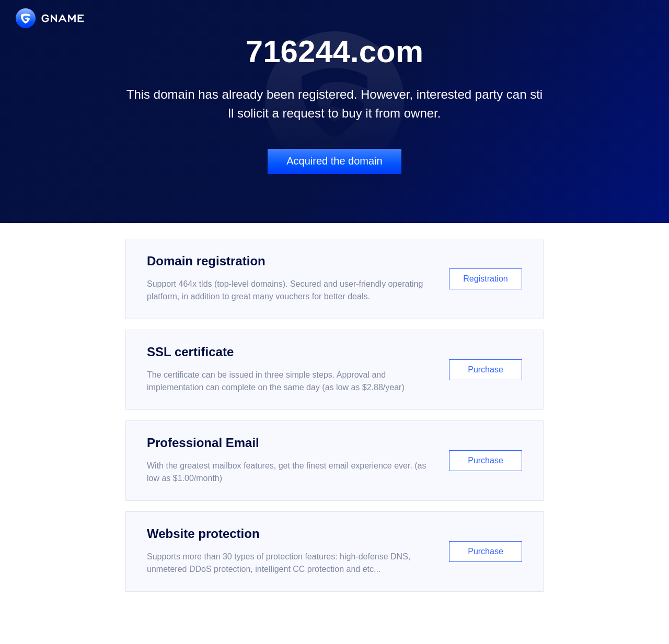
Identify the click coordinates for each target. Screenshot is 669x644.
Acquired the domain (334, 161)
